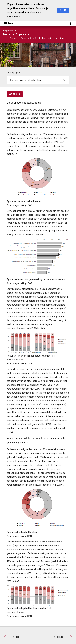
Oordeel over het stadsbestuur (50, 38)
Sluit (63, 10)
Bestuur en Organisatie (21, 38)
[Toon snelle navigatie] (71, 23)
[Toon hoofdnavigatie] (9, 23)
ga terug (15, 94)
